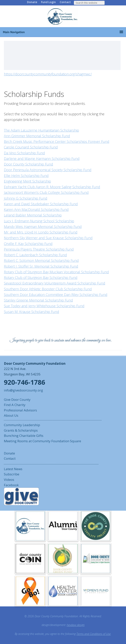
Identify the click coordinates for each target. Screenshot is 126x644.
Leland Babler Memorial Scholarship (33, 215)
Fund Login (48, 2)
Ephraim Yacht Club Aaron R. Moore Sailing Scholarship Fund (52, 187)
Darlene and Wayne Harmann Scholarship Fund (42, 159)
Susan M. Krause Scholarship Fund (31, 312)
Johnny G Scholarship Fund (26, 198)
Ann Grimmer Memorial (23, 136)
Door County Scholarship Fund (28, 164)
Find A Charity (15, 405)
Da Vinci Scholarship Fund (24, 153)
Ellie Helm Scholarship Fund (26, 176)
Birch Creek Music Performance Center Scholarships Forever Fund (57, 141)
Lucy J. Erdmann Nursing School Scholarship (39, 221)
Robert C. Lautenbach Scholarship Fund (35, 255)
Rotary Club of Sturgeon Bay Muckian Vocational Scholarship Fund (56, 272)
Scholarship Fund (56, 136)
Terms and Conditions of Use (94, 634)
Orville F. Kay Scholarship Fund (28, 244)
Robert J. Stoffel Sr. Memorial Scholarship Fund (41, 266)
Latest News (13, 469)
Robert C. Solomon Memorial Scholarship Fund (41, 260)
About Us (11, 415)
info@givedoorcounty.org (23, 390)
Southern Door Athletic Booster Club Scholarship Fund (48, 289)
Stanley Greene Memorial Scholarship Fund (38, 300)
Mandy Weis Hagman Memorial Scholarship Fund (43, 227)
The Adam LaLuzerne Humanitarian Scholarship (41, 130)
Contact (65, 2)
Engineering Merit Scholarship (27, 181)
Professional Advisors (20, 410)
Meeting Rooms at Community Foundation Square (42, 441)
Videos (9, 480)
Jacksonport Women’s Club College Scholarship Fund (46, 192)
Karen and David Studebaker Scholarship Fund (41, 204)
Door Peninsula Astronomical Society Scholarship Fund (48, 170)
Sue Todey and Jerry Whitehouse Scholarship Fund (44, 306)
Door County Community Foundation (63, 16)
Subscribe (12, 474)
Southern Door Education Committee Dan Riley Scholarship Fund (56, 295)
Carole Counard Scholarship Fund (31, 147)
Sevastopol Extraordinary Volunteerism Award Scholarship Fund (55, 283)
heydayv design (76, 625)
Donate (32, 2)
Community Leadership (22, 425)
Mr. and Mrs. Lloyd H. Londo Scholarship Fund (41, 232)
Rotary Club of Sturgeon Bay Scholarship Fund (41, 278)
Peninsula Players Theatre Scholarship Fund (39, 249)
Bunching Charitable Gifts (24, 436)
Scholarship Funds (34, 94)
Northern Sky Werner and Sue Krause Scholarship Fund (48, 238)
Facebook (11, 485)
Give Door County (17, 400)
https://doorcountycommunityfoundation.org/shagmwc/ (48, 74)
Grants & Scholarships (21, 430)
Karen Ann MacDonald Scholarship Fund (36, 209)
